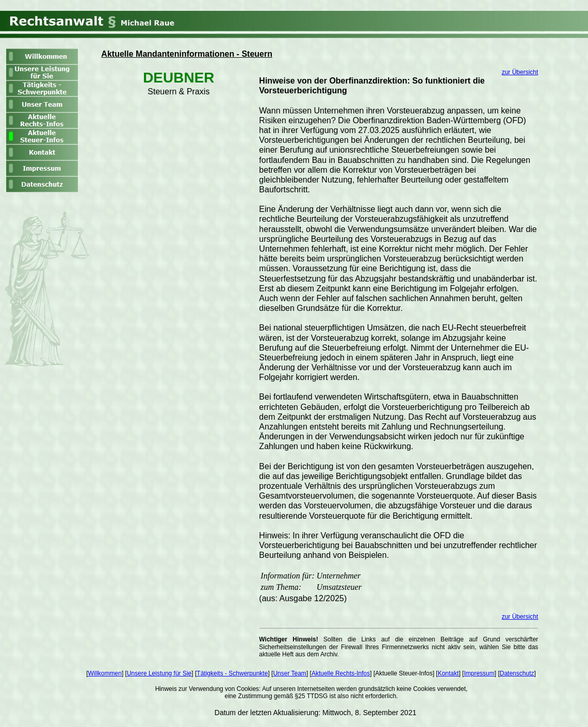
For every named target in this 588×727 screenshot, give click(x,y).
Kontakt (448, 673)
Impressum (479, 673)
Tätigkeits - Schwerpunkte (232, 673)
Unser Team (289, 673)
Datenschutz (517, 673)
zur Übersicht (520, 72)
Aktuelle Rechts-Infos (341, 673)
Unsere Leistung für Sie (159, 673)
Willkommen (105, 673)
